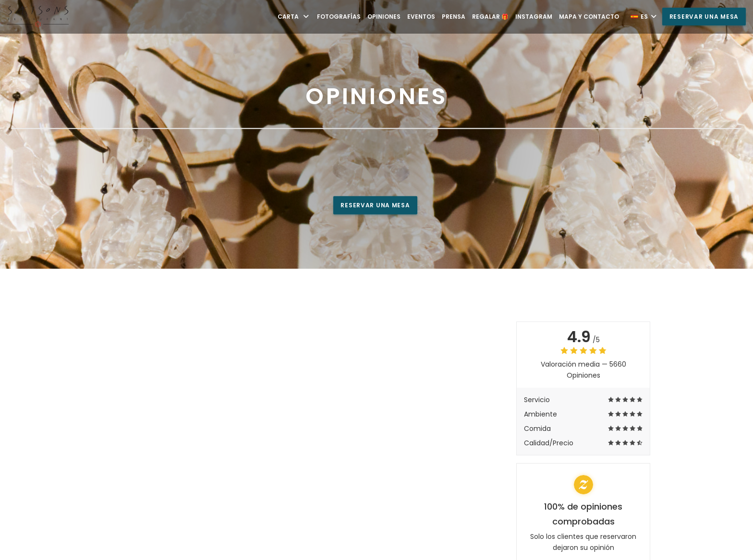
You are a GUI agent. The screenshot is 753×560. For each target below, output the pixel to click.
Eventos (421, 17)
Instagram (534, 17)
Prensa (454, 17)
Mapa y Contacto (589, 17)
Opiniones (384, 17)
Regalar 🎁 (490, 17)
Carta (294, 17)
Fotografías (339, 17)
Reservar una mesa (704, 17)
